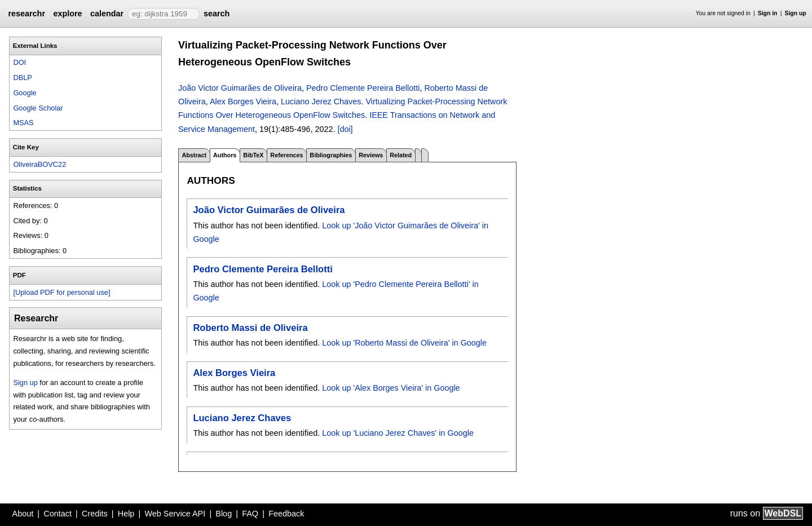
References (286, 155)
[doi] (345, 129)
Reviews (371, 155)
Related (401, 155)
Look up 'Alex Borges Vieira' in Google (391, 388)
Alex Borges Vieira (243, 101)
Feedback (286, 514)
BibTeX (253, 155)
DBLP (22, 78)
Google (25, 93)
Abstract (194, 155)
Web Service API (175, 514)
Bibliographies (331, 155)
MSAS (23, 123)
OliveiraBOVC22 (39, 164)
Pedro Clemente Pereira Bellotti (363, 88)
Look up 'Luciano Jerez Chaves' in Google (398, 433)
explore (67, 14)
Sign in (768, 13)
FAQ (250, 514)
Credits (95, 514)
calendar (107, 14)
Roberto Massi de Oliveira (250, 328)
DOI (19, 62)
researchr (27, 14)
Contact (58, 514)
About (23, 514)
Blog (224, 514)
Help (126, 514)
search (217, 14)
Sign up (796, 13)
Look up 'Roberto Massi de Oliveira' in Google (404, 343)
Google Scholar (38, 108)
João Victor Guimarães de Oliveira (240, 88)
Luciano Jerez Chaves (321, 101)
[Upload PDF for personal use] (61, 292)
